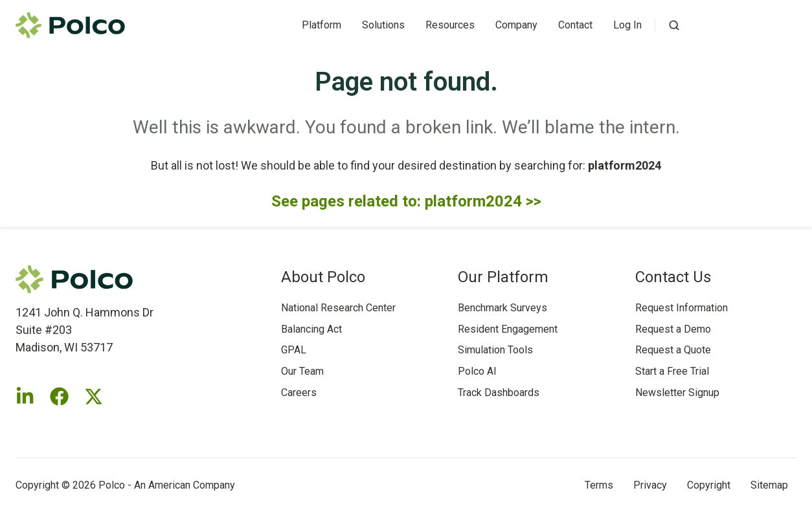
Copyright (709, 485)
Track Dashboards (499, 393)
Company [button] (516, 25)
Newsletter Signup (677, 393)
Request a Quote (673, 350)
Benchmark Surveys (502, 308)
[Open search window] (674, 25)
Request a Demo (673, 329)
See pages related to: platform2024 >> (406, 201)
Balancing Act (311, 329)
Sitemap (769, 485)
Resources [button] (450, 25)
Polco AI (477, 371)
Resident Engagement (508, 329)
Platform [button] (321, 25)
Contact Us (673, 277)
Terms (599, 485)
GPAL (294, 350)
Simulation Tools (495, 350)
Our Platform (503, 277)
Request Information (682, 308)
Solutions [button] (383, 25)
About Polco (323, 277)
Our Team (302, 371)
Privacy (650, 485)
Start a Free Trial (672, 371)
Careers (299, 393)
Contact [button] (575, 25)
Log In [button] (627, 25)
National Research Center (338, 308)
